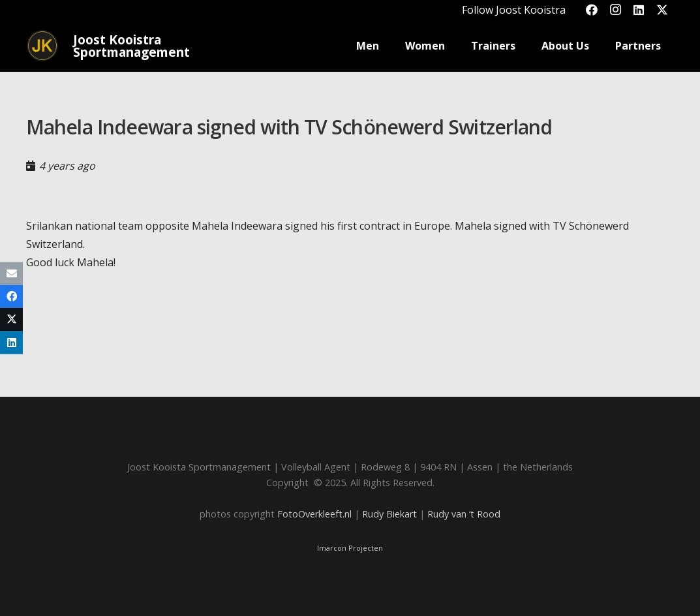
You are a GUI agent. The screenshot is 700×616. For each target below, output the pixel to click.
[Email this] (11, 274)
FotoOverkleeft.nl (314, 514)
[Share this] (11, 297)
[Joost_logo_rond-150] (42, 46)
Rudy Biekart (389, 514)
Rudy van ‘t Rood (464, 514)
